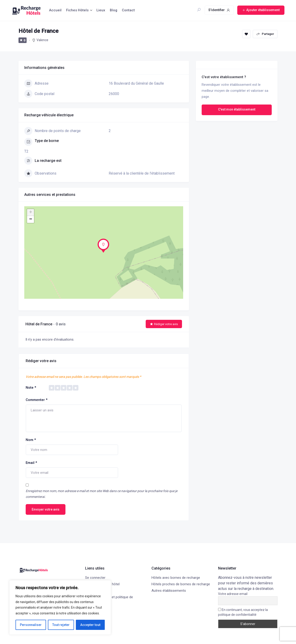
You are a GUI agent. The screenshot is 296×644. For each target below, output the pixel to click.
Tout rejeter (61, 625)
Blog (114, 10)
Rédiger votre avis (164, 324)
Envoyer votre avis (46, 509)
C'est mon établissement (237, 109)
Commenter (37, 400)
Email (31, 463)
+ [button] (31, 213)
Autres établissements (169, 591)
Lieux (101, 10)
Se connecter (95, 578)
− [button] (31, 219)
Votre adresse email (233, 594)
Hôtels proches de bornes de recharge (181, 584)
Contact (128, 10)
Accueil (55, 10)
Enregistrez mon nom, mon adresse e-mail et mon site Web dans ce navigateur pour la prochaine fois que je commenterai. (102, 494)
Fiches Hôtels (77, 10)
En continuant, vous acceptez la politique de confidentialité (243, 612)
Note (31, 388)
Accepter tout (90, 625)
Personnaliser (31, 625)
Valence (42, 40)
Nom (31, 440)
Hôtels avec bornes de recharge (176, 578)
